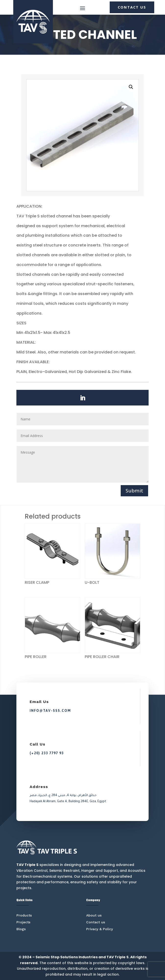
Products (24, 915)
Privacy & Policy (100, 929)
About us (94, 915)
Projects (23, 922)
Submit (134, 491)
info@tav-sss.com (50, 711)
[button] (131, 87)
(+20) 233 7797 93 (47, 753)
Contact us (96, 922)
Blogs (21, 929)
